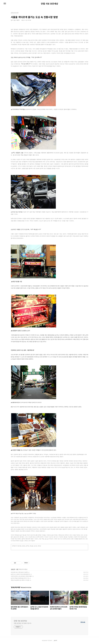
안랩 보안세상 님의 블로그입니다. (23, 623)
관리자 (55, 640)
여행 (17, 569)
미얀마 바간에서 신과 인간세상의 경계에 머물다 (21, 576)
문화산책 (13, 569)
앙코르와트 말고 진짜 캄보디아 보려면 (19, 572)
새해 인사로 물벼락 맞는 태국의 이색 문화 (20, 580)
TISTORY (50, 640)
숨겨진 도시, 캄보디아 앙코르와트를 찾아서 (20, 574)
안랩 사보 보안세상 (49, 4)
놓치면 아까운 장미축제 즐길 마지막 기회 (20, 578)
